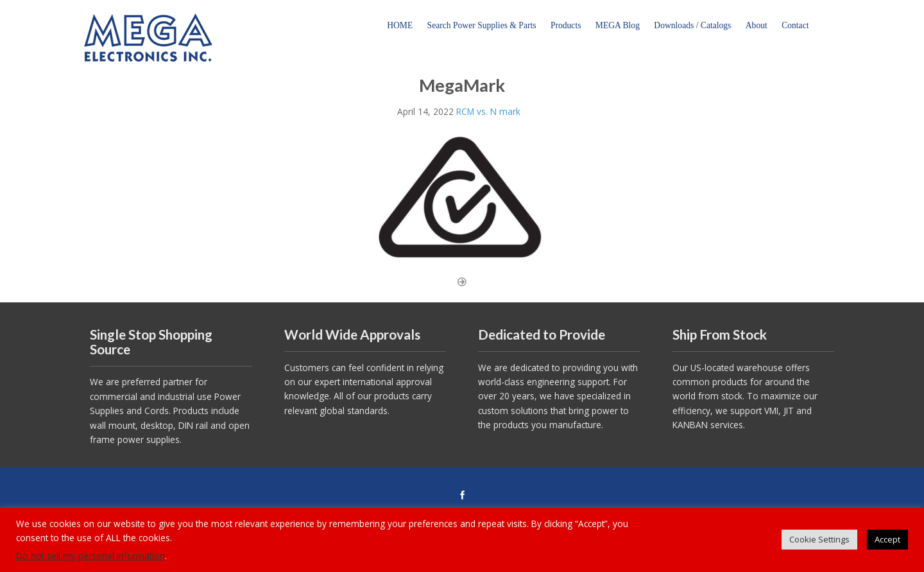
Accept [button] (887, 539)
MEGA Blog (618, 25)
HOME (400, 25)
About (757, 25)
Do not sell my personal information (90, 556)
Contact (795, 25)
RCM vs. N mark (488, 111)
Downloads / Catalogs (692, 25)
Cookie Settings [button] (819, 539)
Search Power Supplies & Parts (482, 25)
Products (566, 25)
